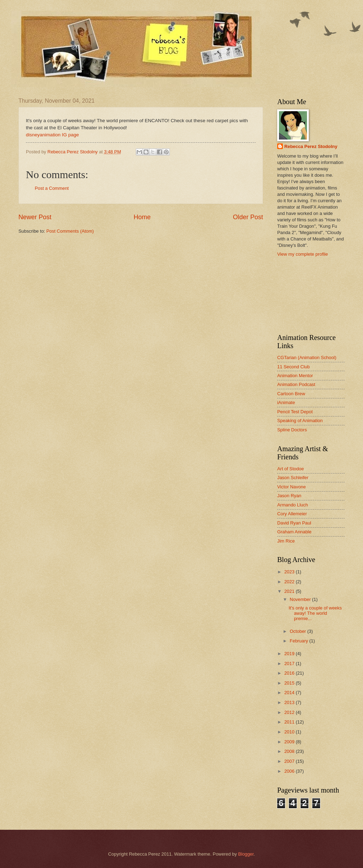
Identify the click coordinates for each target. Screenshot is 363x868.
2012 (290, 712)
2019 (290, 654)
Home (142, 217)
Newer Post (35, 217)
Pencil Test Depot (295, 412)
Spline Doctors (292, 430)
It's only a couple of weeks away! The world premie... (315, 613)
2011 (290, 722)
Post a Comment (52, 188)
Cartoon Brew (291, 394)
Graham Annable (294, 532)
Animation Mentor (295, 376)
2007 (290, 761)
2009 (290, 742)
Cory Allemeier (292, 514)
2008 (290, 751)
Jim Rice (286, 541)
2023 (290, 572)
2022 (290, 582)
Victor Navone (292, 487)
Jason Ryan (289, 496)
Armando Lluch (293, 505)
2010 (290, 732)
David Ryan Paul (294, 523)
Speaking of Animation (300, 421)
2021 (290, 591)
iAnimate (286, 402)
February (299, 641)
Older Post (248, 217)
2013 (290, 702)
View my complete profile (303, 254)
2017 (290, 663)
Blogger (246, 854)
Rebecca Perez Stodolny (311, 146)
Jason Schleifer (293, 478)
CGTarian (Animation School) (307, 358)
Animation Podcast (296, 384)
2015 (290, 683)
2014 (290, 693)
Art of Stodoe (291, 469)
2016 (290, 673)
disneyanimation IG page (52, 135)
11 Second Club (294, 367)
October (298, 631)
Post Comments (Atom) (70, 231)
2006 (290, 771)
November (301, 599)
